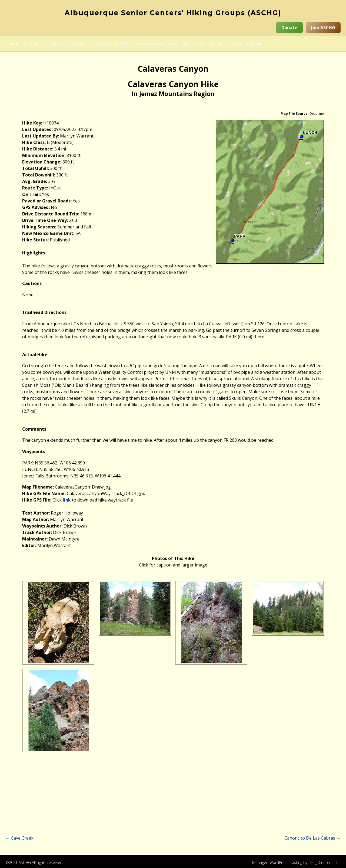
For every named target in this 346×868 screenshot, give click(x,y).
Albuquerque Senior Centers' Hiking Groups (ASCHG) (173, 13)
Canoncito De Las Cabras (312, 838)
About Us (194, 44)
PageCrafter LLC (324, 862)
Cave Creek (19, 838)
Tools (218, 44)
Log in (254, 44)
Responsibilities (111, 44)
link (67, 500)
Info (236, 44)
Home (12, 44)
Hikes (58, 44)
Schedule (35, 44)
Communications (157, 44)
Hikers (78, 44)
